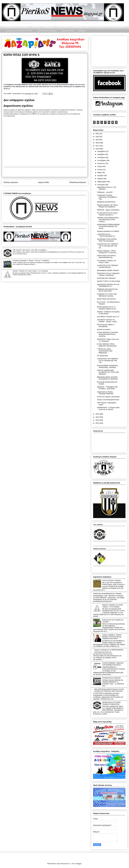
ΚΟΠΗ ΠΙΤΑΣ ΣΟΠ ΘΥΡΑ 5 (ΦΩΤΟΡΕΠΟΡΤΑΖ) (106, 257)
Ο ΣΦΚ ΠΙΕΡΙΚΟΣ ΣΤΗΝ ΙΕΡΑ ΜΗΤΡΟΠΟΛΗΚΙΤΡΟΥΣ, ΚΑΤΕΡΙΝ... (107, 334)
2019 (97, 140)
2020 (97, 137)
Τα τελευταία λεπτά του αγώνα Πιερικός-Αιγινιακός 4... (107, 214)
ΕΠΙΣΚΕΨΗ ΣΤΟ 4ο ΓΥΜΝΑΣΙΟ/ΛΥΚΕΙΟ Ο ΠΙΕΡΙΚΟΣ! (108, 274)
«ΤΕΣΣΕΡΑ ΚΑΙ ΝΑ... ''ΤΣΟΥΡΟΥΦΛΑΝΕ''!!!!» (106, 235)
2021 (97, 134)
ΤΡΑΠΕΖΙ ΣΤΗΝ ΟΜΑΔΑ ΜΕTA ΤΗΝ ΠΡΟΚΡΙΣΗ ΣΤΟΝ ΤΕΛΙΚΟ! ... (108, 220)
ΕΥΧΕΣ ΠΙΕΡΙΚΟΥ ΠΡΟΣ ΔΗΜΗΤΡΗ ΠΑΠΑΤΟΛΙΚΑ (107, 345)
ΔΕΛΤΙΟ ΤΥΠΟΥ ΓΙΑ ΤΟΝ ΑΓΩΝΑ (109, 281)
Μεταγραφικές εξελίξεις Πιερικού (108, 270)
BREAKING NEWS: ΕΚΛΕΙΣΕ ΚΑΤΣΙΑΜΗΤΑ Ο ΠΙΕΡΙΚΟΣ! (107, 378)
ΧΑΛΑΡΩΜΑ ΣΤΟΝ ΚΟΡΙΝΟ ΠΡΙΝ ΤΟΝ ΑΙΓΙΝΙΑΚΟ (107, 240)
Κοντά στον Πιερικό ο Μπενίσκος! (108, 397)
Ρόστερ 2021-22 (63, 27)
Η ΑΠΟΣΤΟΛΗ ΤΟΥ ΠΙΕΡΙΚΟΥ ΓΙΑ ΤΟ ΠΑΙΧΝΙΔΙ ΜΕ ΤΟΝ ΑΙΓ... (108, 246)
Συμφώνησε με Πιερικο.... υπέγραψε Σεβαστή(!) (106, 393)
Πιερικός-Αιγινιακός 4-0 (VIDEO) (108, 231)
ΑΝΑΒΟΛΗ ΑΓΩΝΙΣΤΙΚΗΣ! (106, 202)
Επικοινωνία (36, 27)
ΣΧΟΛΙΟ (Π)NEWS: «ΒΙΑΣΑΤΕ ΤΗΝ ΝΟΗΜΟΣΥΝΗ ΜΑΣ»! (113, 664)
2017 (97, 146)
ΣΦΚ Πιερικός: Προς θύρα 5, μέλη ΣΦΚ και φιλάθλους (30, 250)
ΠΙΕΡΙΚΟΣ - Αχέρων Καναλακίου (108, 210)
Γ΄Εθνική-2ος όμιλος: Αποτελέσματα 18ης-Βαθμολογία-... (105, 351)
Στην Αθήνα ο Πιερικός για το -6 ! (108, 317)
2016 (97, 149)
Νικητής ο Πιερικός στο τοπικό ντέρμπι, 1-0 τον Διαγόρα (30, 271)
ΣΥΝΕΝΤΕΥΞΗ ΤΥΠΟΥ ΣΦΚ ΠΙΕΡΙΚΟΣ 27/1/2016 (107, 295)
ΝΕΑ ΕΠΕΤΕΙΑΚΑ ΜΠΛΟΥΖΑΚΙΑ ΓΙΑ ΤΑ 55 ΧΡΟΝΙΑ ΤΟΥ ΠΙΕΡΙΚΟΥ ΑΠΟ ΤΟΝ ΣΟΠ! (109, 690)
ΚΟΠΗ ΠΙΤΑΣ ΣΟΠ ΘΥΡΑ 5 (106, 299)
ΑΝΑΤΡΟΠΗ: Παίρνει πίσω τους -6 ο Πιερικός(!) (108, 340)
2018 (97, 143)
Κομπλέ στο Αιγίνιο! (104, 329)
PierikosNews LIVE (67, 31)
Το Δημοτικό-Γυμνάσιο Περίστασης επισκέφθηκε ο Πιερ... (107, 197)
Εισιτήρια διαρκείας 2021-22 (81, 27)
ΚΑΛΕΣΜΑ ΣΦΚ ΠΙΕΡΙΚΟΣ (106, 278)
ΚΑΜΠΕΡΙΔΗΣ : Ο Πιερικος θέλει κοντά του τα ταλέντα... (108, 409)
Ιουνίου (100, 170)
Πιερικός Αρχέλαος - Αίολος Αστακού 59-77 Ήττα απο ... (107, 252)
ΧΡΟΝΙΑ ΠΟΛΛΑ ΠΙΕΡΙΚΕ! (112, 678)
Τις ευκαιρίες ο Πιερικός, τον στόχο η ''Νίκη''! (107, 261)
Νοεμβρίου (101, 154)
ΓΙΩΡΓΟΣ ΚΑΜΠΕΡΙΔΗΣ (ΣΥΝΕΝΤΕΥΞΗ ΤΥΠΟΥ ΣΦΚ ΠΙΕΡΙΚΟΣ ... (108, 372)
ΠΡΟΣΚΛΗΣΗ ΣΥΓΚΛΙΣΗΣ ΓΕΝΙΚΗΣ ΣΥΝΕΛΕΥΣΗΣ (112, 703)
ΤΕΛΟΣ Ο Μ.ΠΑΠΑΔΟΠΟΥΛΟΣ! (108, 400)
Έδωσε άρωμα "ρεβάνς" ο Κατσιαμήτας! (106, 326)
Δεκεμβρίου (101, 151)
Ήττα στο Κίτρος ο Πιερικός (112, 580)
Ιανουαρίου (101, 185)
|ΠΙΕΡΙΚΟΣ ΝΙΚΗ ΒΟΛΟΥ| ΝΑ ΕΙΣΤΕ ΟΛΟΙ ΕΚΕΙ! (107, 290)
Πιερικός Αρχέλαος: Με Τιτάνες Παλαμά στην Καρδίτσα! (107, 206)
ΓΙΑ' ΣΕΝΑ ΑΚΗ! (103, 356)
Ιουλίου (100, 166)
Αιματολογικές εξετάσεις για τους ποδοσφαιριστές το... (108, 285)
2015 (97, 414)
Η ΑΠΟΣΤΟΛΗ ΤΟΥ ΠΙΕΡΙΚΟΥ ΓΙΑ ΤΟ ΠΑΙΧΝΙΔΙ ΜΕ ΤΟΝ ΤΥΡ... (108, 361)
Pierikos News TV (101, 27)
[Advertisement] (45, 172)
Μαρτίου (100, 179)
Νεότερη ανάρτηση (11, 182)
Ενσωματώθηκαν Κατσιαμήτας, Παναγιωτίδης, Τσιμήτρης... (108, 366)
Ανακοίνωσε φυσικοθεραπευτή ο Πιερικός (107, 594)
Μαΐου (100, 173)
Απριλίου (101, 176)
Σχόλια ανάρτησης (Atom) (49, 188)
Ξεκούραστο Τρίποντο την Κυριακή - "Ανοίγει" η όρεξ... (107, 321)
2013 (97, 420)
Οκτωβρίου (101, 157)
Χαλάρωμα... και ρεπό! (105, 192)
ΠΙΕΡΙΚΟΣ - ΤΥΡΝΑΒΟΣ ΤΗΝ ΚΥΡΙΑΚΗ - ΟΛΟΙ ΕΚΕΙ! (107, 388)
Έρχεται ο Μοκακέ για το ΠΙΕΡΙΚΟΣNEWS (109, 650)
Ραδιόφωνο (82, 31)
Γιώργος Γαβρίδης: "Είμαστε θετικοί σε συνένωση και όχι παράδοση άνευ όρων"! (112, 637)
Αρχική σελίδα (10, 27)
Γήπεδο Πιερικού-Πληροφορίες (47, 31)
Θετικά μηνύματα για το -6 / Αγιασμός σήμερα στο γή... (107, 308)
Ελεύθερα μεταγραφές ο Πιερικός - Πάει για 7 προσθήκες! (31, 260)
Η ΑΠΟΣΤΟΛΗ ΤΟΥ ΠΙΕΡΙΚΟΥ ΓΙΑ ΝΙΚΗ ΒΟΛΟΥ (108, 266)
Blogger (79, 864)
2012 (97, 423)
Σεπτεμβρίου (102, 160)
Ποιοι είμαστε (24, 27)
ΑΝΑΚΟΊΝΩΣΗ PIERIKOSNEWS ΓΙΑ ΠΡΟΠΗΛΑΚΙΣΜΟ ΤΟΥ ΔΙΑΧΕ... (108, 226)
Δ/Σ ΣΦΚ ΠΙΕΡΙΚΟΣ (118, 27)
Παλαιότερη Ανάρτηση (78, 182)
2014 (97, 417)
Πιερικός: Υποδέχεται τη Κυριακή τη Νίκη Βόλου (108, 313)
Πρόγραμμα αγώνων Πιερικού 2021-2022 (19, 31)
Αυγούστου (101, 163)
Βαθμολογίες (49, 27)
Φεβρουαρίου (102, 182)
